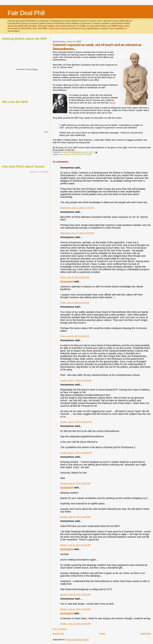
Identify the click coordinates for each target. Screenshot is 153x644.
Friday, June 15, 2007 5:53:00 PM (75, 336)
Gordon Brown (78, 154)
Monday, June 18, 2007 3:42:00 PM (75, 609)
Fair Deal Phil (26, 13)
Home (102, 633)
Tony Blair (88, 154)
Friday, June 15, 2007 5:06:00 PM (75, 277)
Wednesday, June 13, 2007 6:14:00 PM (77, 233)
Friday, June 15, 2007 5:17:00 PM (75, 303)
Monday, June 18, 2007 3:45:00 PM (75, 624)
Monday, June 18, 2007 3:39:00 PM (75, 594)
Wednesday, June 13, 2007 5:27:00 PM (77, 208)
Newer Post (58, 633)
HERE (112, 103)
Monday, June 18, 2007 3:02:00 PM (75, 545)
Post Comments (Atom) (77, 640)
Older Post (146, 633)
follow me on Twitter (39, 172)
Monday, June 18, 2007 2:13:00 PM (75, 517)
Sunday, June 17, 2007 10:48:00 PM (76, 422)
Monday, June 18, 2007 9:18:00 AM (75, 483)
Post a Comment (60, 629)
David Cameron (65, 154)
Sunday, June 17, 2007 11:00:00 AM (76, 380)
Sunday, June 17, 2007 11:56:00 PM (76, 453)
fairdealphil (67, 281)
